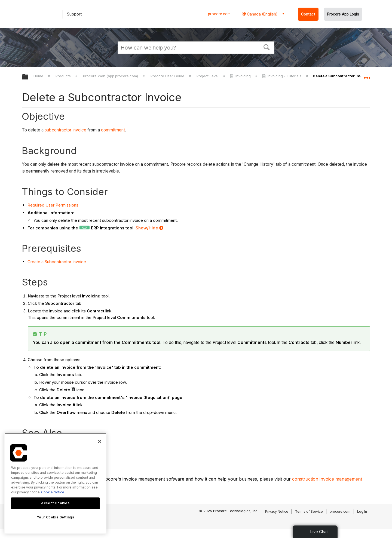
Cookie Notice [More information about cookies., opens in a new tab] (53, 492)
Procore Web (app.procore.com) (111, 76)
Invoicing (241, 76)
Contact (308, 14)
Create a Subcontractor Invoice (57, 262)
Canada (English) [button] (262, 14)
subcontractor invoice (65, 130)
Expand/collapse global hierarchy (29, 77)
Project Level (208, 76)
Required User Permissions (53, 205)
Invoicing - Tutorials (282, 76)
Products (64, 76)
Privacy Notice (277, 511)
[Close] (100, 441)
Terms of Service (309, 511)
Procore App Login (343, 14)
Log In (362, 511)
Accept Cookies (55, 503)
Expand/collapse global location (367, 75)
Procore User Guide (168, 76)
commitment (113, 130)
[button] (267, 47)
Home (39, 76)
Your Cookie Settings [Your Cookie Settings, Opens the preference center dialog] (56, 517)
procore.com (219, 14)
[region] (55, 483)
